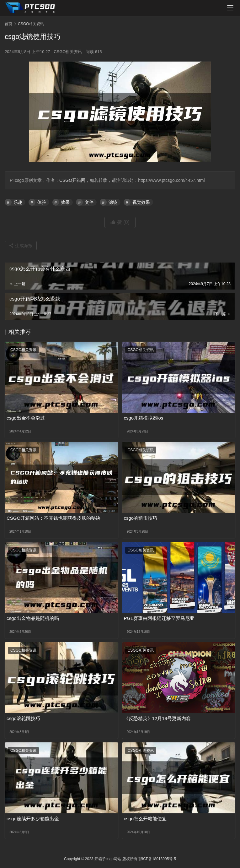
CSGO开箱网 (72, 180)
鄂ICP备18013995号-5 (157, 859)
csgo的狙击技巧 (141, 518)
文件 (89, 202)
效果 (65, 202)
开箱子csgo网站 (108, 859)
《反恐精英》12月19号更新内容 (157, 718)
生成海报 (21, 246)
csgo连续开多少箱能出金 (33, 819)
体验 (42, 202)
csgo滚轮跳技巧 (23, 718)
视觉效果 (141, 202)
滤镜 (113, 202)
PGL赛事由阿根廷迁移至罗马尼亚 (159, 618)
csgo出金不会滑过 (26, 418)
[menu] (230, 8)
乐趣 (18, 202)
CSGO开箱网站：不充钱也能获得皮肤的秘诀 (53, 518)
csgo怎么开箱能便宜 (145, 819)
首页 (8, 24)
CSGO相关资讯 (68, 52)
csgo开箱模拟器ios (144, 418)
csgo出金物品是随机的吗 (33, 618)
